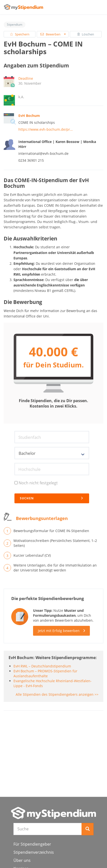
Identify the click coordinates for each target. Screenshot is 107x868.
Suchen (52, 498)
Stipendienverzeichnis (34, 852)
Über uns (22, 860)
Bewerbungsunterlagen (42, 518)
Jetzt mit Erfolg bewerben (59, 631)
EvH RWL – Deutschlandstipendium (42, 666)
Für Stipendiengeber (32, 844)
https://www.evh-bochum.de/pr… (46, 129)
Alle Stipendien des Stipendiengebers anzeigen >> (57, 694)
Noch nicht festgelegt (36, 483)
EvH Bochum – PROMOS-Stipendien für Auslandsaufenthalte (45, 673)
